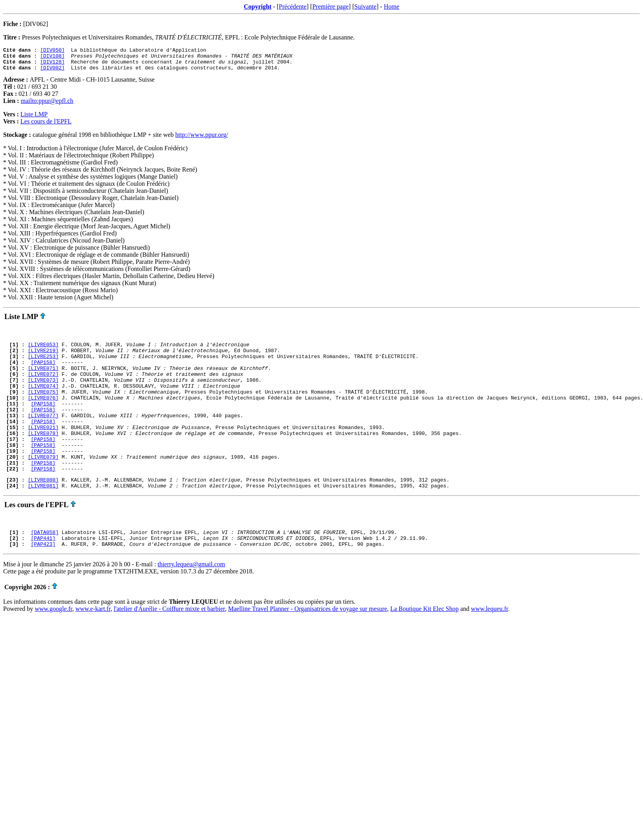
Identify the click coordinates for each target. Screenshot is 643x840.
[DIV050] (52, 51)
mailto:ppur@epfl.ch (47, 105)
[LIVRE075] (43, 407)
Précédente (293, 7)
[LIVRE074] (43, 400)
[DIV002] (52, 72)
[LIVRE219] (43, 357)
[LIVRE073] (43, 393)
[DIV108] (52, 58)
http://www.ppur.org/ (202, 139)
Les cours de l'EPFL (46, 126)
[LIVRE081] (43, 519)
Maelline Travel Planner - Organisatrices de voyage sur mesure (307, 645)
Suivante (365, 7)
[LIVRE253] (43, 364)
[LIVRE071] (43, 379)
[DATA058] (45, 566)
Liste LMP (34, 119)
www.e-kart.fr (93, 645)
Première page (331, 7)
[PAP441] (43, 573)
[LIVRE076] (43, 414)
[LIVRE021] (43, 450)
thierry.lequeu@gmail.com (191, 601)
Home (392, 7)
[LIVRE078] (43, 457)
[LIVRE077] (43, 435)
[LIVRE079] (43, 485)
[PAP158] (43, 371)
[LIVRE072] (43, 386)
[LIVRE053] (43, 350)
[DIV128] (52, 65)
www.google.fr (53, 645)
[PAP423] (43, 581)
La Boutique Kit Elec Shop (424, 645)
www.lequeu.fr (490, 645)
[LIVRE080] (43, 511)
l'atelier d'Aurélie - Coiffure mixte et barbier (169, 645)
